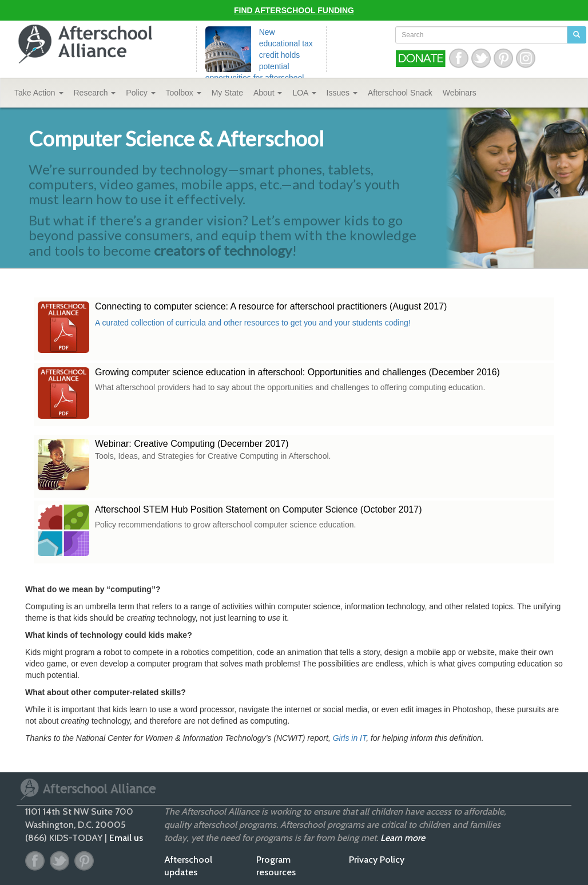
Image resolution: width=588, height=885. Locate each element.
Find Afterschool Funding (294, 10)
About (268, 93)
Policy (140, 93)
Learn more (403, 838)
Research (95, 93)
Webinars (460, 93)
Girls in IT (350, 738)
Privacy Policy (377, 860)
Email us (126, 838)
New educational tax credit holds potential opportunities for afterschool (259, 55)
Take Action (39, 93)
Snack (400, 93)
